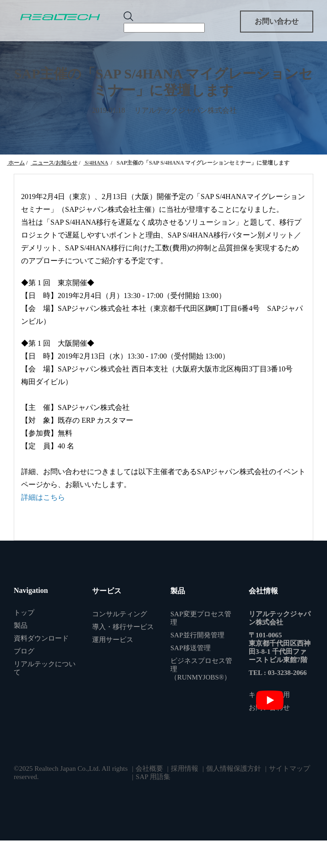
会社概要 (149, 768)
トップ (24, 613)
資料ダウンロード (41, 638)
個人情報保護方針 (234, 768)
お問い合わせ (277, 21)
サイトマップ (289, 768)
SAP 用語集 (153, 777)
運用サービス (113, 640)
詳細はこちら (43, 497)
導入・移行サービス (123, 627)
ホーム (16, 163)
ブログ (24, 651)
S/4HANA (96, 163)
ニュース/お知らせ (54, 163)
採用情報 (185, 768)
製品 (21, 625)
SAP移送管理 (191, 648)
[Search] (164, 28)
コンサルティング (120, 614)
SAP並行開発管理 (197, 635)
